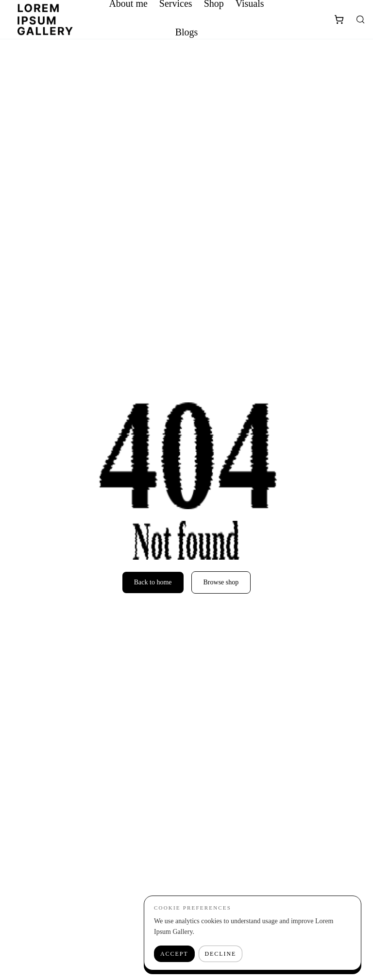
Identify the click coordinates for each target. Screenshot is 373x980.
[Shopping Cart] (339, 19)
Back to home (153, 582)
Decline (221, 954)
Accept (174, 954)
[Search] (360, 19)
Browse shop (221, 582)
